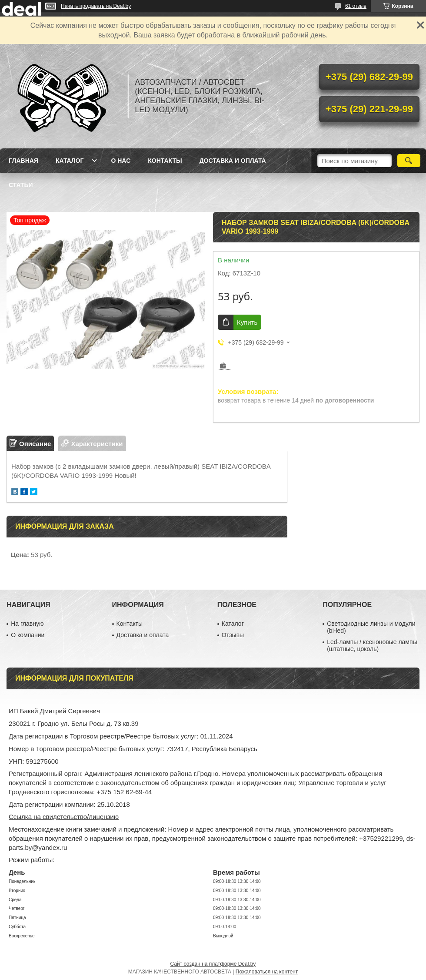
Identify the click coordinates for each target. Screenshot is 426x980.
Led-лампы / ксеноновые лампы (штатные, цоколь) (372, 645)
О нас (121, 161)
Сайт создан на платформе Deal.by (213, 964)
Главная (23, 161)
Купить (247, 322)
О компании (28, 635)
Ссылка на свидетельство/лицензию (64, 817)
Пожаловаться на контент (267, 972)
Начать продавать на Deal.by (96, 6)
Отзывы (233, 635)
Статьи (21, 185)
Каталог (70, 161)
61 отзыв (356, 6)
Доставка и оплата (233, 161)
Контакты (165, 161)
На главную (27, 624)
